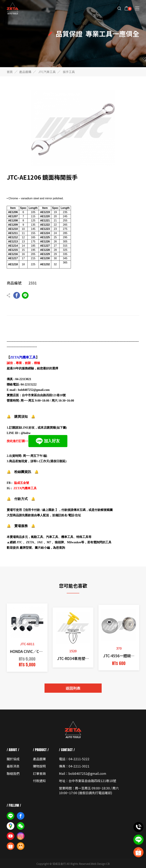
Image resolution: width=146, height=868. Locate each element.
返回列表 (73, 688)
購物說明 (39, 766)
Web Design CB (100, 864)
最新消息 (13, 766)
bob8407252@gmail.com (34, 390)
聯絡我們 (13, 773)
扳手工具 (69, 72)
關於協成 (13, 759)
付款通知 (39, 781)
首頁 (10, 72)
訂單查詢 (39, 773)
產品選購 (25, 72)
